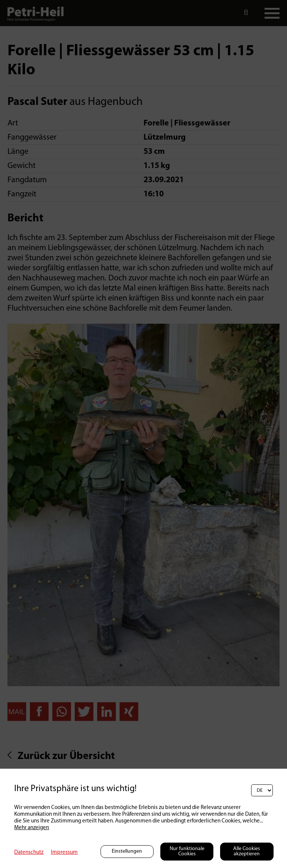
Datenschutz (29, 853)
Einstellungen (127, 851)
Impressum (64, 853)
